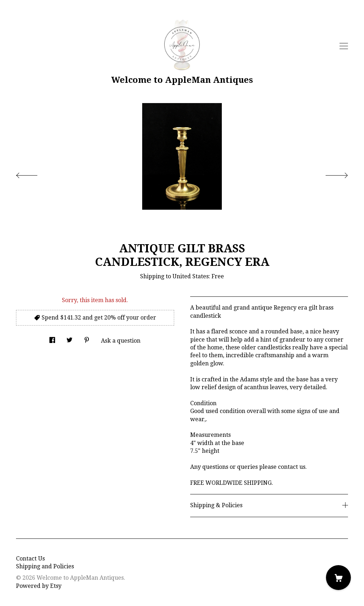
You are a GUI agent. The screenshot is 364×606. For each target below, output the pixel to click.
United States (191, 276)
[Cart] (338, 578)
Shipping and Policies (45, 566)
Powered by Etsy (39, 586)
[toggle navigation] (344, 46)
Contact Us (30, 559)
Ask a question (121, 341)
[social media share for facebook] (52, 338)
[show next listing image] (330, 173)
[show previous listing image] (34, 173)
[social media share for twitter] (69, 338)
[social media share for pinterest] (87, 338)
